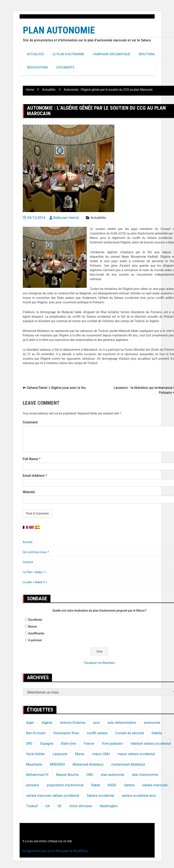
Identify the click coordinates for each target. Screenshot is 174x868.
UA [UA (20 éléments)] (48, 806)
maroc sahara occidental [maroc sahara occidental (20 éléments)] (136, 754)
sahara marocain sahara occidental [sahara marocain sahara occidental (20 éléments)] (53, 796)
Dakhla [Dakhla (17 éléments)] (157, 733)
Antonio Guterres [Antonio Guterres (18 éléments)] (73, 723)
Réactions (147, 54)
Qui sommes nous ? (36, 552)
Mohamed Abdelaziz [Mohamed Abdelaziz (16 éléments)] (88, 764)
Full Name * (32, 459)
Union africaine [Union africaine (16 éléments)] (81, 806)
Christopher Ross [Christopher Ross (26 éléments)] (66, 733)
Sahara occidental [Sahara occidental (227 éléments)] (100, 796)
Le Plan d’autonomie (68, 54)
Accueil (28, 542)
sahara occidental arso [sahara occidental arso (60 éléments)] (139, 796)
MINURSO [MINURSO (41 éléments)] (57, 764)
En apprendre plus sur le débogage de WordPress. (56, 851)
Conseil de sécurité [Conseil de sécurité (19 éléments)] (129, 733)
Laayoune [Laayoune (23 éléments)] (60, 754)
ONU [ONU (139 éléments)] (90, 775)
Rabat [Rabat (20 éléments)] (96, 785)
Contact (28, 562)
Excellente (35, 620)
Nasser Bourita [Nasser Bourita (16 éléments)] (67, 775)
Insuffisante (36, 633)
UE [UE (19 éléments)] (60, 806)
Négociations (38, 67)
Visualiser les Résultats (99, 663)
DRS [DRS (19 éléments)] (29, 744)
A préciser (35, 640)
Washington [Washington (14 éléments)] (109, 806)
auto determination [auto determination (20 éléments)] (122, 723)
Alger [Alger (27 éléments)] (30, 723)
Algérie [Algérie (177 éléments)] (47, 723)
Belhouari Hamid (66, 218)
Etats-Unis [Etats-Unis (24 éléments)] (69, 744)
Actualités (36, 54)
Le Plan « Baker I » (35, 572)
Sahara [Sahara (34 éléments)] (129, 785)
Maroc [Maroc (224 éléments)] (80, 754)
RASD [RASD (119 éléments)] (112, 785)
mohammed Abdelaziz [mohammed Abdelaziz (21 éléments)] (128, 764)
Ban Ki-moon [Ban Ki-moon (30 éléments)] (36, 733)
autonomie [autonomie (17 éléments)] (152, 723)
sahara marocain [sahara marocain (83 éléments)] (155, 785)
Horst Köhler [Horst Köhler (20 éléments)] (36, 754)
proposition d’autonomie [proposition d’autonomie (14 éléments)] (65, 785)
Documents (65, 67)
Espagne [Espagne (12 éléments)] (47, 744)
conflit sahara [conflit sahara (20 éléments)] (97, 733)
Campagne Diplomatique (111, 54)
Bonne (33, 627)
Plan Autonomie (59, 30)
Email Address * (35, 476)
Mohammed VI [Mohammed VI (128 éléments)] (37, 775)
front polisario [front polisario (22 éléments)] (112, 744)
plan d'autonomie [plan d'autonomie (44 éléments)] (145, 775)
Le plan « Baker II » (35, 582)
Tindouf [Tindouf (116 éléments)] (32, 806)
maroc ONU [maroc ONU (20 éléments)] (101, 754)
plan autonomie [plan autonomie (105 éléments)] (113, 775)
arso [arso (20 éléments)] (96, 723)
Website (29, 492)
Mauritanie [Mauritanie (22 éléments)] (34, 764)
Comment (30, 422)
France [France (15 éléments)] (89, 744)
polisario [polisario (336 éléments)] (33, 785)
